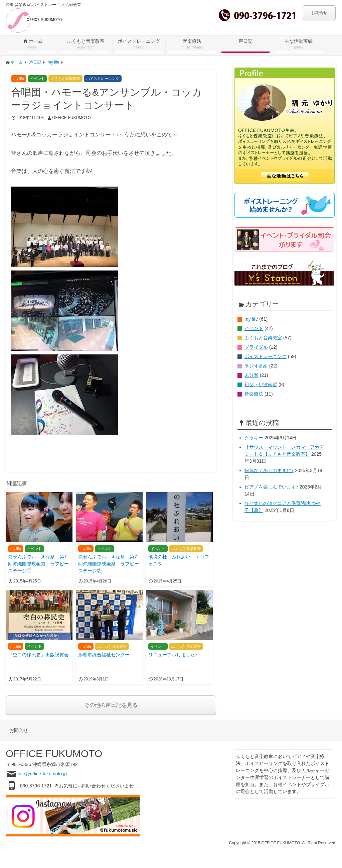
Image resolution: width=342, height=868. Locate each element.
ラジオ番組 (256, 366)
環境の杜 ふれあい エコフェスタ (179, 560)
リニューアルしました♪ (173, 655)
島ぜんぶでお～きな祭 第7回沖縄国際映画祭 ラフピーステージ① (38, 564)
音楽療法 (254, 394)
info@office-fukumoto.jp (42, 774)
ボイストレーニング (266, 356)
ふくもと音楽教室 (263, 338)
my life (251, 319)
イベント (254, 328)
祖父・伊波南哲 (261, 385)
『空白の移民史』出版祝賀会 (38, 655)
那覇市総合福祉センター (104, 655)
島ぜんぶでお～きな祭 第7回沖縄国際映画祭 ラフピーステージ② (109, 564)
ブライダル (256, 347)
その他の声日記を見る (111, 705)
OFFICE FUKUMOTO (71, 118)
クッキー (254, 438)
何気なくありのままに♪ (269, 470)
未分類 (251, 375)
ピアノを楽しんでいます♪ (271, 487)
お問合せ (319, 13)
